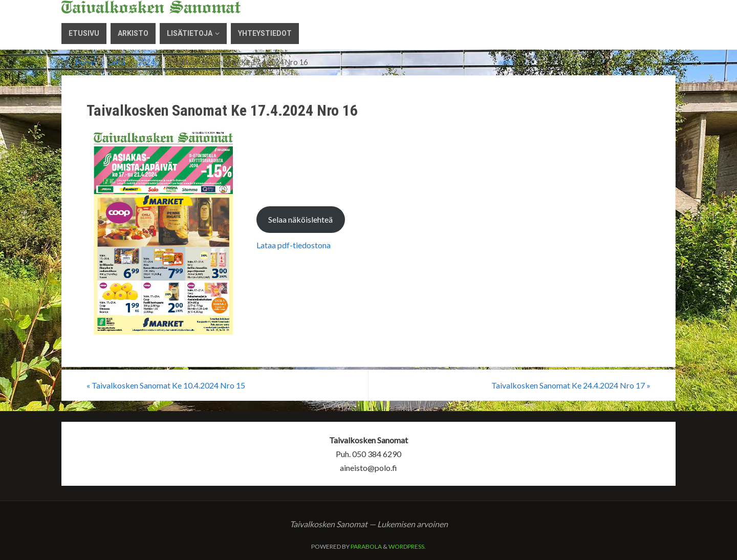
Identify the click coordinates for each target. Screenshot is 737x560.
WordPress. (407, 546)
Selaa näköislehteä (300, 219)
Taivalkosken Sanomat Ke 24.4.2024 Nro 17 (571, 385)
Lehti (117, 62)
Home (85, 62)
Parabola (366, 546)
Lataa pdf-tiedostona (294, 245)
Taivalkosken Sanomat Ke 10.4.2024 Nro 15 (166, 385)
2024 (146, 62)
